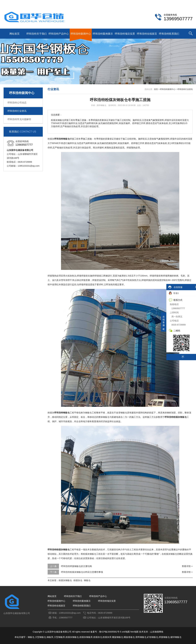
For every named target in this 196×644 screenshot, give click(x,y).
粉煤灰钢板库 (86, 637)
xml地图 (126, 632)
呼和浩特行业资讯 (17, 111)
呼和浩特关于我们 (37, 34)
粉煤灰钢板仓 (65, 580)
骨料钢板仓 (141, 637)
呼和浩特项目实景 (125, 34)
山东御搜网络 (157, 632)
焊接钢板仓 (164, 637)
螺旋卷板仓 (129, 637)
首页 (156, 89)
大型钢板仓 (41, 637)
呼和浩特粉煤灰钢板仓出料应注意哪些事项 (82, 572)
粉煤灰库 (107, 637)
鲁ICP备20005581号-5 (110, 632)
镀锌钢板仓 (176, 637)
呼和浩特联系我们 (168, 3)
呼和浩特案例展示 (103, 34)
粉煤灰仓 (78, 580)
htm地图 (134, 632)
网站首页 (15, 34)
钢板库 (50, 637)
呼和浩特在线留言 (147, 34)
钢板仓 (87, 580)
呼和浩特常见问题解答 (19, 119)
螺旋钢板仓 (118, 637)
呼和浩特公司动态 (17, 103)
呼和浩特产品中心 (59, 34)
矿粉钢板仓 (153, 637)
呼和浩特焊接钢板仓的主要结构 (76, 566)
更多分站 (188, 3)
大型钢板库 (59, 637)
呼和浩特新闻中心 (81, 34)
